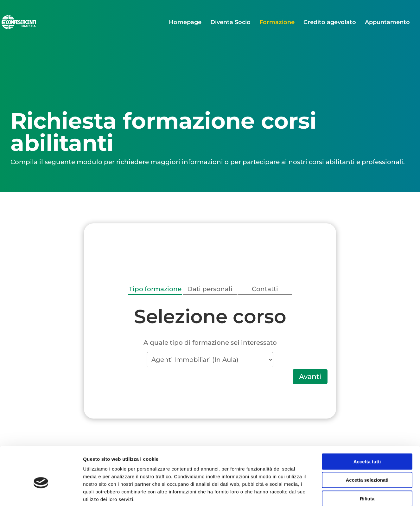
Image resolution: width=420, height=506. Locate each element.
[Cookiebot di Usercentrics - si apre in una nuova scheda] (41, 494)
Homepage (185, 23)
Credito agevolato (330, 23)
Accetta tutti (367, 429)
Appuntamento (387, 23)
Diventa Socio (230, 23)
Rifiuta (367, 466)
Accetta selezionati (367, 447)
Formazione (277, 23)
